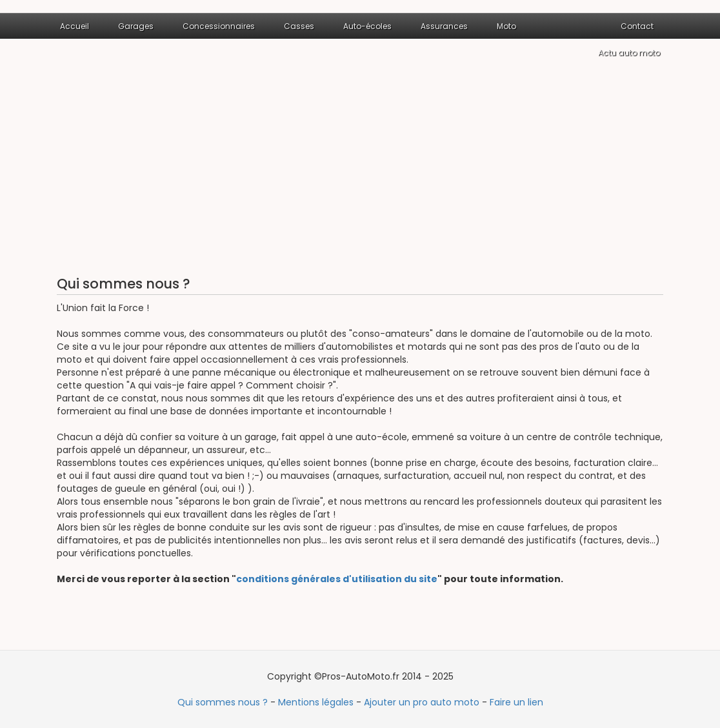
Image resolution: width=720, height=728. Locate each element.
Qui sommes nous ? (223, 702)
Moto (506, 26)
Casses (299, 26)
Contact (637, 26)
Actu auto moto (629, 53)
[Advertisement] (360, 170)
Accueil (75, 26)
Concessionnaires (219, 26)
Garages (136, 26)
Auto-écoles (367, 26)
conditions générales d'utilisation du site (337, 579)
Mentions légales (316, 702)
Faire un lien (516, 702)
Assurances (444, 26)
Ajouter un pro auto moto (422, 702)
